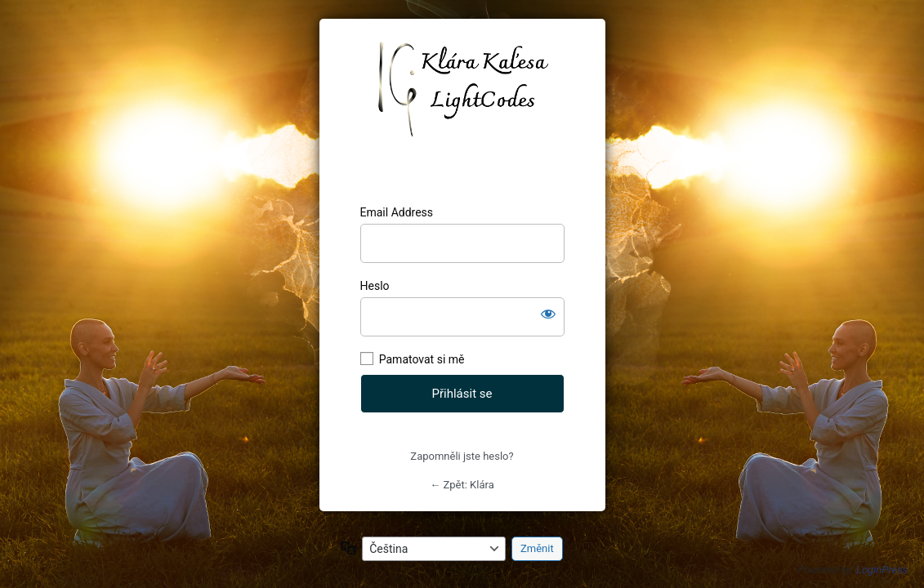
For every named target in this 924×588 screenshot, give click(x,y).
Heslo (375, 286)
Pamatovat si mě (422, 359)
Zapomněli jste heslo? (462, 456)
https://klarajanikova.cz (462, 112)
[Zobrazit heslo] (548, 314)
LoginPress (882, 570)
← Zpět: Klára (462, 485)
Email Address (397, 212)
